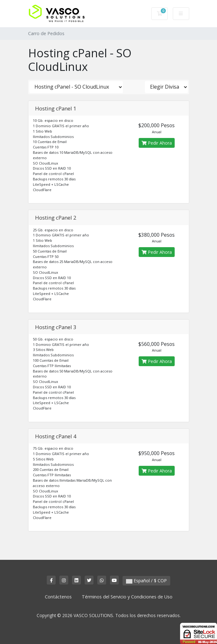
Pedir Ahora (157, 143)
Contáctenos (58, 597)
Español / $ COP (146, 581)
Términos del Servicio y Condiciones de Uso (127, 597)
